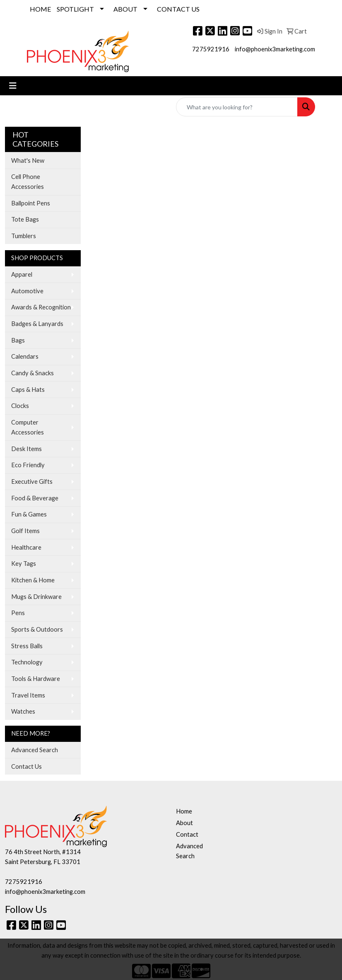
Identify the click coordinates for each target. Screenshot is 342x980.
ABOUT (125, 9)
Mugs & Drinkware (36, 597)
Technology (27, 662)
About (184, 823)
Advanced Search (35, 750)
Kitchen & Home (33, 580)
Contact (187, 834)
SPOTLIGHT (75, 9)
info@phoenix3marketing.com (275, 49)
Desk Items (26, 449)
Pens (18, 613)
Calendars (25, 356)
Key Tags (24, 564)
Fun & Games (29, 514)
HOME (40, 9)
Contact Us (26, 766)
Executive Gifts (32, 482)
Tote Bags (25, 219)
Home (184, 811)
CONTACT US (178, 9)
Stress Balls (27, 646)
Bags (18, 340)
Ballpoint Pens (31, 203)
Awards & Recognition (41, 307)
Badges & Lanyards (37, 324)
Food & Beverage (35, 498)
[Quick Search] (237, 107)
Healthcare (26, 547)
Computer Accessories (28, 427)
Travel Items (28, 695)
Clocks (20, 406)
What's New (28, 161)
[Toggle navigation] (13, 86)
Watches (23, 711)
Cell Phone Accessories (28, 182)
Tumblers (24, 236)
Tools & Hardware (36, 679)
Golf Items (25, 531)
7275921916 (211, 49)
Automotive (27, 291)
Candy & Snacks (33, 373)
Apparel (22, 274)
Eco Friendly (28, 465)
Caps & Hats (28, 390)
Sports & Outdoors (37, 629)
